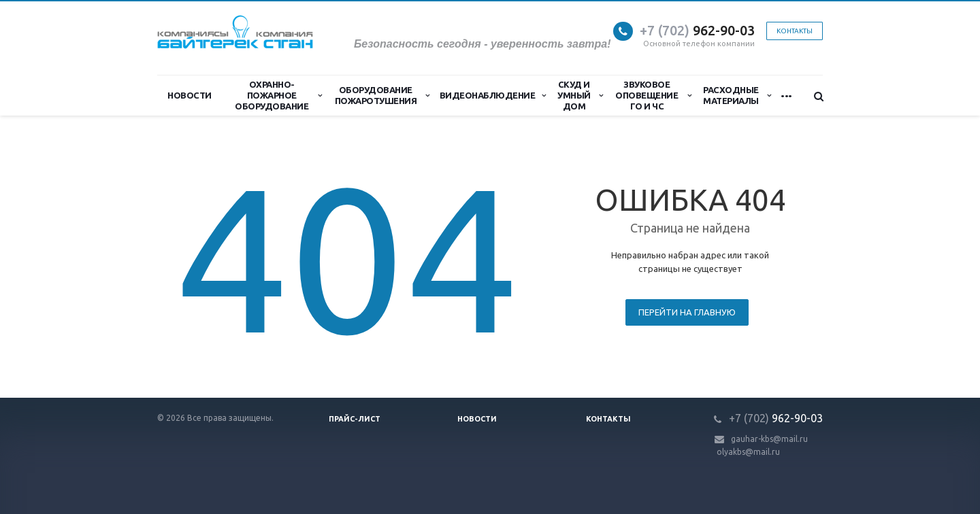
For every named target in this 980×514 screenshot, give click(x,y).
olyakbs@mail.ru (748, 452)
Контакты (795, 31)
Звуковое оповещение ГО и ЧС (653, 95)
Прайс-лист (355, 419)
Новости (190, 95)
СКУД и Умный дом (580, 95)
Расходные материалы (737, 95)
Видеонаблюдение (493, 95)
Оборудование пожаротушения (382, 95)
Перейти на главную (687, 312)
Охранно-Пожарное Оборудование (278, 95)
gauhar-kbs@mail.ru (769, 439)
